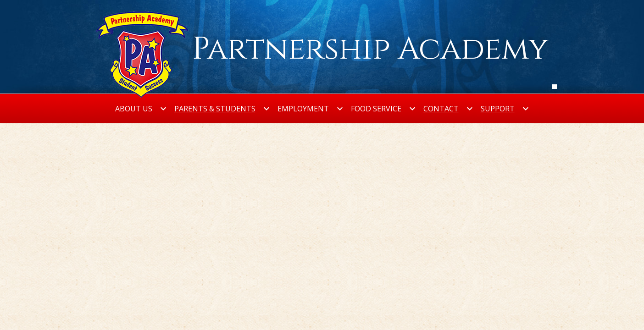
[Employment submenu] (311, 109)
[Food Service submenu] (383, 109)
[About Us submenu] (141, 109)
